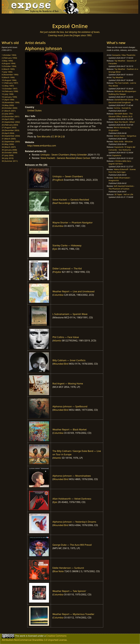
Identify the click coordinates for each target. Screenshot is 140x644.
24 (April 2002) (8, 119)
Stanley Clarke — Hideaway (67, 245)
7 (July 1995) (7, 72)
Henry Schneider (79, 155)
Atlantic (57, 341)
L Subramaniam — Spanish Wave (70, 314)
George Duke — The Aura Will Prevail (72, 545)
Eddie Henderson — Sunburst (68, 568)
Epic (55, 249)
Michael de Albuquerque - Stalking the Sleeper (123, 93)
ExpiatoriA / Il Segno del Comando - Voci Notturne (122, 148)
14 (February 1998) (10, 91)
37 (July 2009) (8, 155)
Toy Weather (118, 77)
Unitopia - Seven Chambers (55, 155)
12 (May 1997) (8, 86)
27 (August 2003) (9, 127)
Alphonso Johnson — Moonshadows (72, 476)
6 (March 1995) (8, 69)
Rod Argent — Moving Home (68, 384)
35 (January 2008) (9, 150)
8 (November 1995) (10, 75)
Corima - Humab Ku (122, 108)
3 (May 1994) (7, 61)
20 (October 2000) (10, 108)
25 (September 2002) (11, 122)
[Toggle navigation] (26, 18)
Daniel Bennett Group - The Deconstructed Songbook (123, 101)
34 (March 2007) (9, 147)
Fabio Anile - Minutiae (123, 141)
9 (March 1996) (8, 77)
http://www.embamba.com (42, 146)
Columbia (58, 226)
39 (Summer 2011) (10, 161)
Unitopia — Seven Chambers (68, 176)
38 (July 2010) (8, 158)
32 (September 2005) (11, 141)
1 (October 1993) (9, 55)
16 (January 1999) (9, 97)
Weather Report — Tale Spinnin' (69, 591)
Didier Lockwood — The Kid (67, 269)
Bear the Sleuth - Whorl (125, 122)
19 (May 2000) (8, 105)
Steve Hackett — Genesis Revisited (71, 200)
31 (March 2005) (9, 139)
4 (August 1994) (9, 63)
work (23, 636)
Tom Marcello (44, 137)
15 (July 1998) (8, 94)
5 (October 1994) (9, 66)
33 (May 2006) (8, 144)
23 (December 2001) (10, 116)
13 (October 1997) (10, 89)
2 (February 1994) (9, 58)
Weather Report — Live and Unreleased (73, 291)
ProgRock (58, 180)
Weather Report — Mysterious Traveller (73, 614)
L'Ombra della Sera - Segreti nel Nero (120, 162)
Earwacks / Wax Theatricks (124, 55)
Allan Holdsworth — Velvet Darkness (72, 499)
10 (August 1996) (9, 80)
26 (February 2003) (10, 125)
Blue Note (58, 571)
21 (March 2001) (9, 111)
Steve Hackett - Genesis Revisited (58, 158)
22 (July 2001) (8, 114)
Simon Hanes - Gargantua (125, 136)
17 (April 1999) (8, 100)
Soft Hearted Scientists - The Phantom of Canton (122, 187)
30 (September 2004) (11, 136)
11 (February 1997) (10, 83)
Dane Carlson (83, 158)
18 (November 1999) (11, 102)
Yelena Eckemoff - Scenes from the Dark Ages (122, 171)
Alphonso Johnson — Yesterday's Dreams (74, 522)
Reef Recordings (62, 203)
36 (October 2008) (10, 153)
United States (34, 110)
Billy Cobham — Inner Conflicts (69, 360)
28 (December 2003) (10, 130)
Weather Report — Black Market (70, 430)
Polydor (57, 272)
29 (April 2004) (8, 133)
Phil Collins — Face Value (66, 337)
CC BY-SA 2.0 (58, 137)
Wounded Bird (61, 364)
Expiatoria (117, 155)
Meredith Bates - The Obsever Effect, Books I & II (121, 115)
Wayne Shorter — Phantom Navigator (73, 223)
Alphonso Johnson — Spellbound (70, 406)
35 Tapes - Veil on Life (124, 194)
